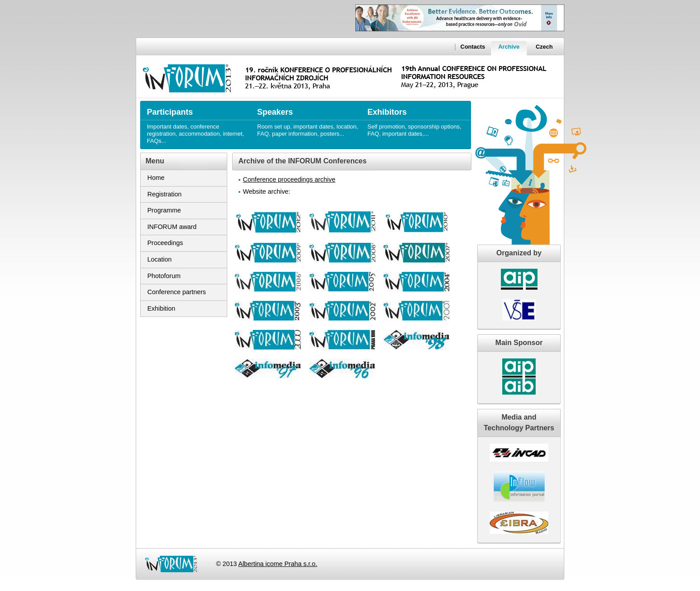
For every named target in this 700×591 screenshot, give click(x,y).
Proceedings (165, 243)
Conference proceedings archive (289, 179)
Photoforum (164, 276)
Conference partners (177, 292)
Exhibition (161, 308)
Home (156, 178)
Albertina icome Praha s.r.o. (278, 564)
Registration (165, 194)
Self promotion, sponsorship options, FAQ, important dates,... (418, 119)
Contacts (473, 47)
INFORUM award (172, 227)
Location (159, 259)
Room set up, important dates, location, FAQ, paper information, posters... (308, 119)
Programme (164, 210)
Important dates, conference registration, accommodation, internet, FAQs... (198, 123)
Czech (544, 47)
